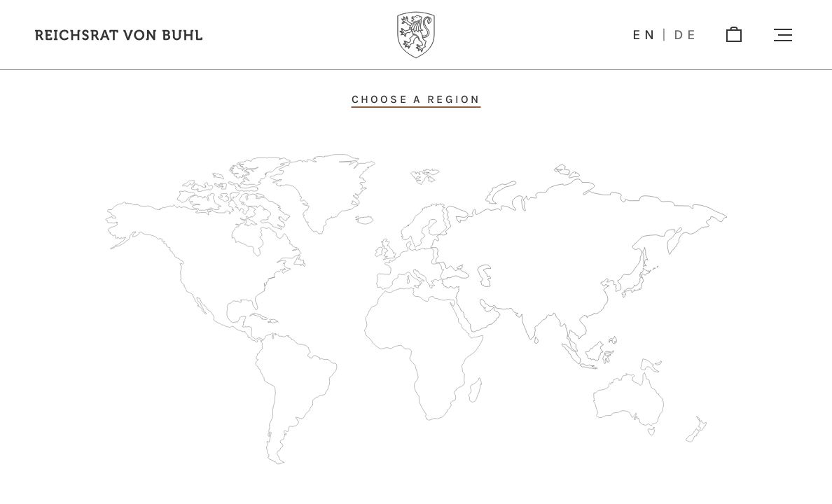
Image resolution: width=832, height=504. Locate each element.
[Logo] (416, 35)
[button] (783, 35)
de (686, 35)
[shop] (734, 35)
